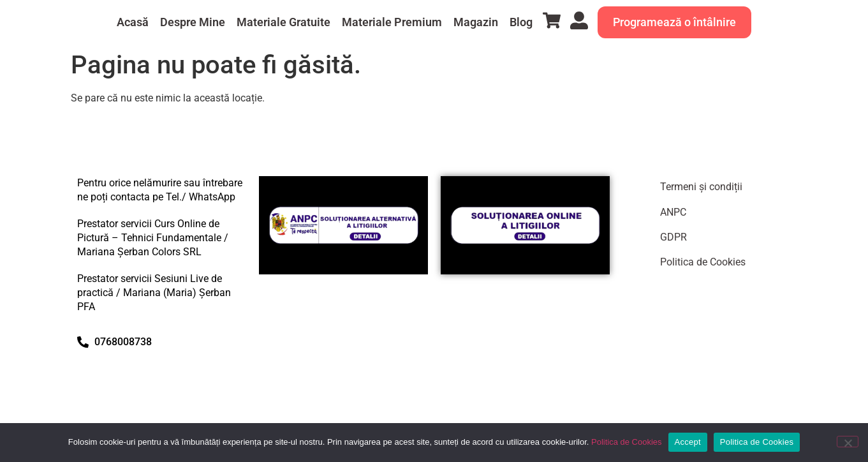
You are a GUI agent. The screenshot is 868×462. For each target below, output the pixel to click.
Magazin (476, 22)
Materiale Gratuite (283, 22)
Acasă (133, 22)
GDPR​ (673, 237)
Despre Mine (193, 22)
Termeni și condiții (701, 187)
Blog (521, 22)
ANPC (673, 212)
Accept (688, 442)
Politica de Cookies (703, 262)
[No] (848, 442)
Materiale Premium (392, 22)
